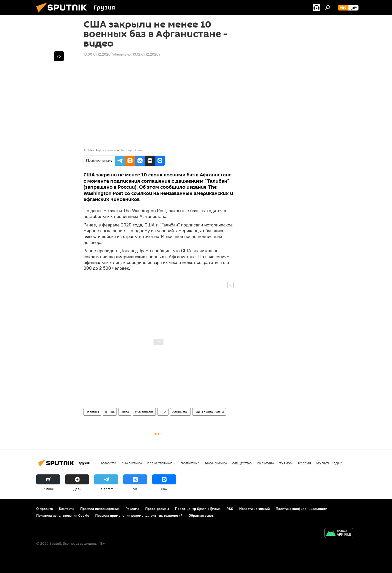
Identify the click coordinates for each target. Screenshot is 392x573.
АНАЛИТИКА (132, 463)
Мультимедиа (144, 412)
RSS (230, 509)
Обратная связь (201, 515)
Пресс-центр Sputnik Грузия (198, 509)
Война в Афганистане (209, 412)
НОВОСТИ (108, 463)
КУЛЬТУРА (265, 463)
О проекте (45, 509)
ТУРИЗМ (286, 463)
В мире (110, 412)
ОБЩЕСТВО (242, 463)
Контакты (67, 509)
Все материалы (161, 463)
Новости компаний (254, 509)
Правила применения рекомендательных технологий (139, 515)
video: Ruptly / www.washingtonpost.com (115, 150)
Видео (125, 412)
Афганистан (180, 412)
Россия (304, 463)
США (163, 412)
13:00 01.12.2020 (97, 54)
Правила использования (100, 509)
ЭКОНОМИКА (216, 463)
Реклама (132, 509)
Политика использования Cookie (63, 515)
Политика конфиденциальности (301, 509)
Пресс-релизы (157, 509)
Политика (92, 412)
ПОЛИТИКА (190, 463)
